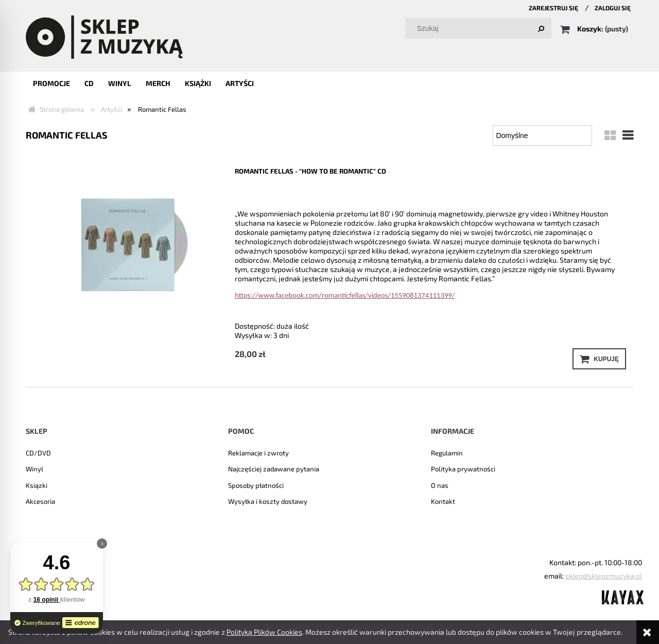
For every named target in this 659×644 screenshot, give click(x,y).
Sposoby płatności (256, 485)
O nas (440, 485)
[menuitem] (51, 83)
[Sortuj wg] (542, 135)
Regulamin (447, 453)
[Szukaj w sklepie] (481, 28)
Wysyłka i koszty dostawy (268, 501)
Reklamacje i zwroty (258, 453)
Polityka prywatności (463, 469)
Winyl (34, 469)
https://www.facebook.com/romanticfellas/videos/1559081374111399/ (345, 295)
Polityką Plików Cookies (264, 632)
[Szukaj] (541, 28)
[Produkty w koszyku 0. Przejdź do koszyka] (595, 29)
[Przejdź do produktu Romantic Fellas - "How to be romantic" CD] (128, 243)
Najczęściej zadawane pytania (274, 469)
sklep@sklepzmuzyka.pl (604, 576)
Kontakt (443, 501)
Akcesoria (40, 501)
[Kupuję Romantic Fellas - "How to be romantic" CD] (599, 359)
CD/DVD (38, 453)
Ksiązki (37, 485)
